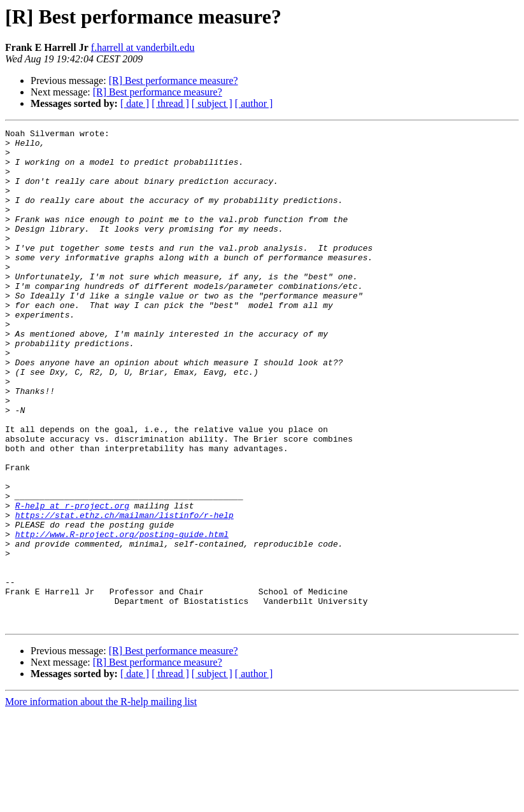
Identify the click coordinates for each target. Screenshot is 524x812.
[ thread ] (170, 103)
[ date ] (135, 103)
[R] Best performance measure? (173, 80)
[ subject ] (212, 103)
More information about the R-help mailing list (101, 801)
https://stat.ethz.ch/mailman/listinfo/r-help (124, 593)
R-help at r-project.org (72, 582)
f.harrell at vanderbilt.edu (143, 47)
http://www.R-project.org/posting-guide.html (122, 616)
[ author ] (254, 103)
